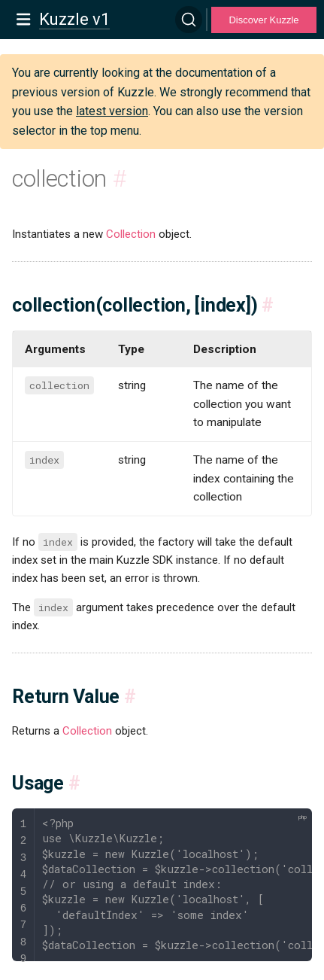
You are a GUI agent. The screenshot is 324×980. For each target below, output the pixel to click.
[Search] (189, 20)
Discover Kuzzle (263, 20)
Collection (131, 234)
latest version (112, 111)
